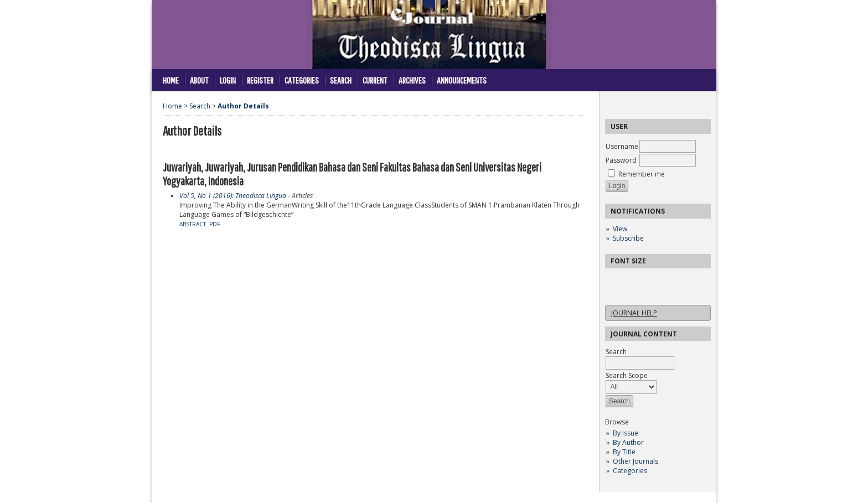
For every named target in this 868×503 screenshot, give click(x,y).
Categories (630, 471)
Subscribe (628, 238)
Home (171, 80)
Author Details (243, 106)
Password (621, 160)
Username (622, 146)
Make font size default (633, 280)
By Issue (626, 433)
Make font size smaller (615, 280)
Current (375, 80)
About (199, 80)
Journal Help (634, 313)
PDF (215, 224)
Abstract (193, 224)
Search (341, 80)
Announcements (462, 80)
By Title (624, 452)
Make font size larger (650, 280)
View (620, 229)
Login (228, 80)
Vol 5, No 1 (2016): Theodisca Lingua (233, 196)
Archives (412, 80)
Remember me (642, 174)
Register (260, 80)
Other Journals (635, 461)
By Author (628, 442)
